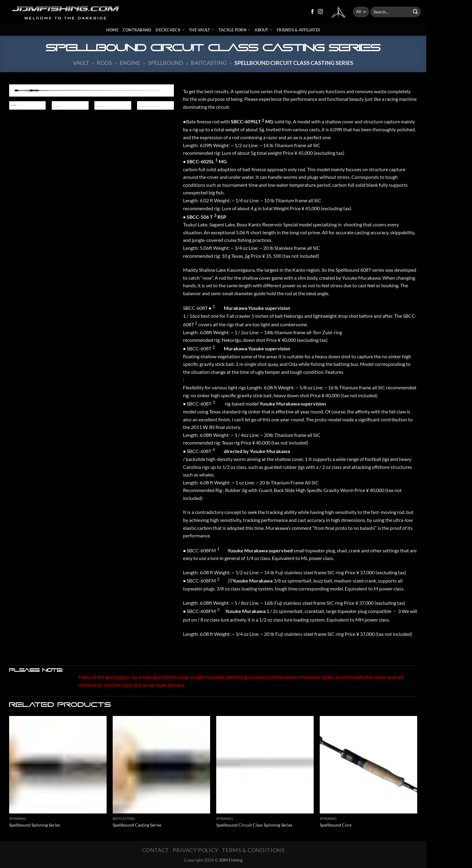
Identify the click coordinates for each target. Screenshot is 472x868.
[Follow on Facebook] (312, 12)
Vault (81, 63)
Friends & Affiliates (298, 30)
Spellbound (166, 63)
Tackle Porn (234, 30)
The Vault (202, 30)
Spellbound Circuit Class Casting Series (294, 63)
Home (112, 30)
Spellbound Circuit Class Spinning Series (254, 825)
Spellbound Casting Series (137, 825)
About (264, 30)
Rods (104, 63)
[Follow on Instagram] (320, 12)
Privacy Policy (195, 850)
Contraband (137, 30)
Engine (130, 63)
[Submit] (415, 12)
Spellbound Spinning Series (35, 825)
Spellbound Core (336, 825)
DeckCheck (170, 30)
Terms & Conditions (253, 850)
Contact (155, 850)
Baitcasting (209, 63)
